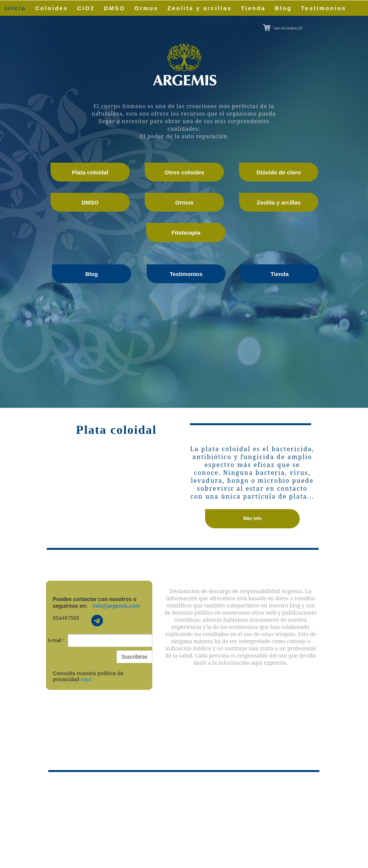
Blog (283, 8)
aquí (86, 679)
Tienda (253, 8)
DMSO (115, 8)
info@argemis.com (117, 606)
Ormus (146, 8)
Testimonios (324, 8)
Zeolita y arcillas (200, 8)
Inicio (15, 8)
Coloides (51, 8)
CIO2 (86, 8)
